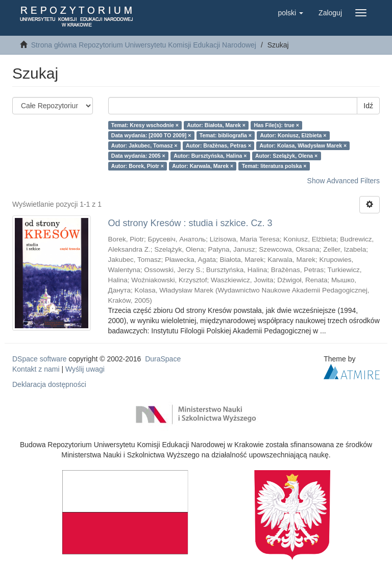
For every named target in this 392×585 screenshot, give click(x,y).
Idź (368, 106)
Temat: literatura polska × (274, 166)
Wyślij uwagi (85, 369)
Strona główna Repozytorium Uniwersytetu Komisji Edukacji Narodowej (144, 45)
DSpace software (40, 359)
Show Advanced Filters (344, 181)
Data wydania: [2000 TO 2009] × (151, 135)
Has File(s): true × (276, 125)
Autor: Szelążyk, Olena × (286, 156)
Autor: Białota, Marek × (216, 125)
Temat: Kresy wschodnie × (145, 125)
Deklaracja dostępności (49, 384)
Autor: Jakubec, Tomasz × (144, 145)
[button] (290, 13)
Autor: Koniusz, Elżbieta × (293, 135)
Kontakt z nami (36, 369)
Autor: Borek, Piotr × (138, 166)
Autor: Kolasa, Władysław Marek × (303, 145)
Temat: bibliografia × (226, 135)
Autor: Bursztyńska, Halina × (210, 156)
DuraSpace (163, 359)
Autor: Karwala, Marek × (203, 166)
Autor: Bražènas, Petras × (218, 145)
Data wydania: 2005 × (138, 156)
